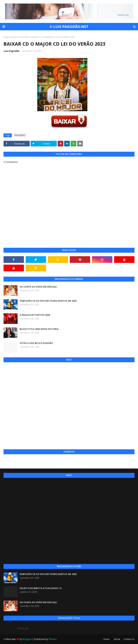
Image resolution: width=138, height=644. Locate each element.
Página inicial (10, 37)
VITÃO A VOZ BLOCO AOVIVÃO (36, 343)
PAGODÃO (24, 37)
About (117, 639)
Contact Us (129, 639)
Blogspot (27, 639)
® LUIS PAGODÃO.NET (69, 27)
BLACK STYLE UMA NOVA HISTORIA (39, 329)
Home (106, 639)
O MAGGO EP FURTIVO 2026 (35, 315)
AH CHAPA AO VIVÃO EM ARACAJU (38, 287)
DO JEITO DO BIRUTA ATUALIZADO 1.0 (41, 588)
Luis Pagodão (12, 51)
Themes (53, 639)
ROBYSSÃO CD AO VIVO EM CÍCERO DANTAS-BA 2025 (48, 301)
